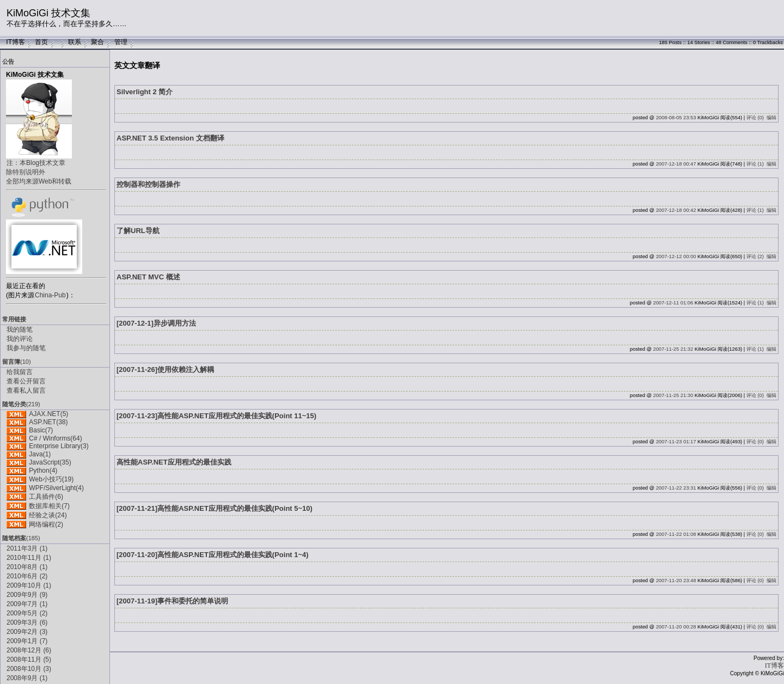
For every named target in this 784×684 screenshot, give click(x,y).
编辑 (771, 118)
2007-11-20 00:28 (676, 627)
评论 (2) (755, 256)
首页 (41, 42)
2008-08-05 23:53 (676, 118)
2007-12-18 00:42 (676, 210)
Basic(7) (41, 430)
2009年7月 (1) (27, 604)
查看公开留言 (26, 381)
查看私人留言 (26, 390)
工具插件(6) (46, 497)
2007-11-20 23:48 (676, 581)
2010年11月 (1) (29, 558)
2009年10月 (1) (29, 585)
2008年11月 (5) (29, 659)
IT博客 (16, 42)
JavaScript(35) (50, 462)
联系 (75, 42)
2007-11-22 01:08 (676, 534)
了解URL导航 (138, 231)
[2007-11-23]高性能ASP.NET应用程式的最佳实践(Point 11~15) (216, 416)
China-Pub (50, 295)
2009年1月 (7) (27, 641)
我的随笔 (20, 329)
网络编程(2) (46, 524)
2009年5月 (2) (27, 613)
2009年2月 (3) (27, 632)
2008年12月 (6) (29, 650)
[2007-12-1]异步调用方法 (156, 323)
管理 (121, 42)
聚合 (97, 42)
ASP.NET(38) (48, 422)
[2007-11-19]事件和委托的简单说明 (172, 601)
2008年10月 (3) (29, 669)
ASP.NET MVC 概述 (148, 277)
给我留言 (20, 372)
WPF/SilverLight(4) (56, 488)
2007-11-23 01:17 (676, 442)
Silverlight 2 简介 (145, 92)
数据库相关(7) (49, 506)
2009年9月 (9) (27, 595)
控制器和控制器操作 (148, 184)
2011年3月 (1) (27, 548)
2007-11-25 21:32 (673, 349)
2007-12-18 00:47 (676, 164)
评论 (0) (755, 118)
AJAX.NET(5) (48, 414)
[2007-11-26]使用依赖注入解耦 (165, 370)
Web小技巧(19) (51, 479)
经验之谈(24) (48, 515)
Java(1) (40, 454)
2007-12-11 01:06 (673, 303)
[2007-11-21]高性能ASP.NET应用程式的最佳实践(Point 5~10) (215, 508)
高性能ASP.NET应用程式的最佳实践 (174, 462)
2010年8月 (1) (27, 567)
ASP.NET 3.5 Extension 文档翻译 (170, 138)
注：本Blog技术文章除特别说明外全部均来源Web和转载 (39, 172)
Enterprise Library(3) (59, 446)
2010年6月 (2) (27, 576)
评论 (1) (755, 164)
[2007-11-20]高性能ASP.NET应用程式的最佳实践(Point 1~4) (213, 555)
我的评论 (20, 339)
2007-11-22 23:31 (676, 488)
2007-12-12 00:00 (676, 256)
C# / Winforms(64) (55, 438)
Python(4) (43, 471)
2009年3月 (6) (27, 622)
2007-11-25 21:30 (673, 395)
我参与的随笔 (26, 348)
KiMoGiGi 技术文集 (48, 13)
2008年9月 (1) (27, 678)
